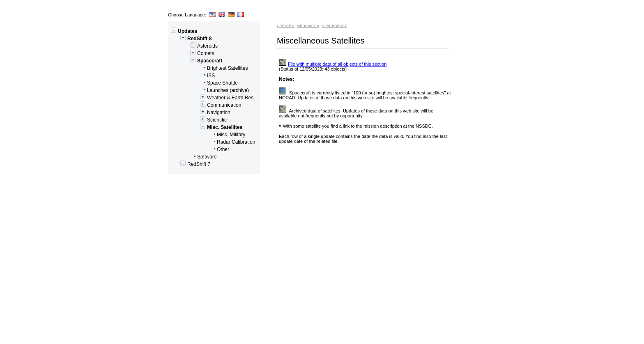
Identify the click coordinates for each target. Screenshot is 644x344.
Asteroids (194, 46)
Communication (206, 105)
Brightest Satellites (209, 68)
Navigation (200, 112)
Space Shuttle (204, 83)
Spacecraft (196, 61)
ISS (193, 76)
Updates (184, 31)
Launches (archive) (210, 90)
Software (193, 157)
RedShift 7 (190, 164)
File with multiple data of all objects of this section (333, 64)
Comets (192, 53)
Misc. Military (208, 135)
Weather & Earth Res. (213, 98)
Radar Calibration (213, 142)
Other (200, 149)
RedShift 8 (191, 39)
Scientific (199, 120)
